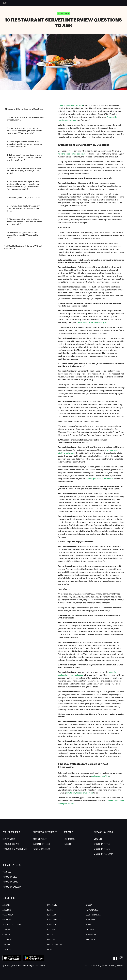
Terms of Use (108, 966)
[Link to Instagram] (121, 958)
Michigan (52, 925)
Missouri (52, 930)
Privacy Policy (92, 966)
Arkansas (7, 910)
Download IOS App (11, 844)
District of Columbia (13, 925)
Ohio (49, 949)
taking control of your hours (101, 479)
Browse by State (102, 849)
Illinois (7, 940)
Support (121, 966)
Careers (67, 844)
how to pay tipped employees (79, 793)
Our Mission (69, 839)
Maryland (52, 915)
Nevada (50, 935)
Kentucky (7, 949)
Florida (6, 930)
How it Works (9, 839)
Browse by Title (102, 844)
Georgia (6, 935)
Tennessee (91, 920)
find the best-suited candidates (73, 154)
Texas (89, 925)
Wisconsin (91, 940)
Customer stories (41, 844)
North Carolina (55, 945)
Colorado (7, 920)
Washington (91, 935)
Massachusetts (54, 920)
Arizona (6, 905)
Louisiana (52, 905)
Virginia (90, 930)
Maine (50, 910)
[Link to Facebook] (115, 958)
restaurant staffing (100, 776)
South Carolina (93, 915)
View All (98, 839)
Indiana (6, 945)
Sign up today (40, 839)
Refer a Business (41, 849)
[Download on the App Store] (12, 958)
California (8, 915)
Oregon (89, 905)
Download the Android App (15, 849)
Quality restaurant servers (70, 105)
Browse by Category (103, 854)
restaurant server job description (93, 322)
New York (52, 940)
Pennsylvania (92, 910)
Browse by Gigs (10, 877)
